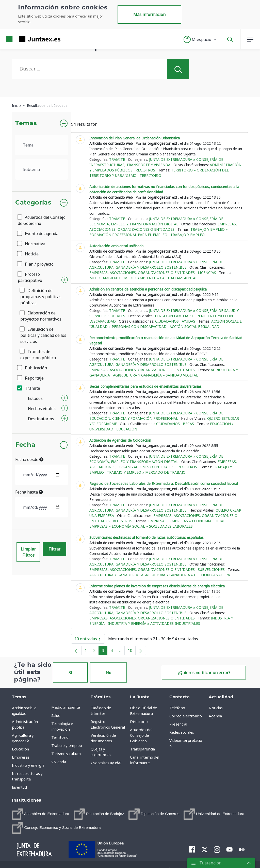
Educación (127, 429)
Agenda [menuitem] (215, 716)
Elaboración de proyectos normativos (41, 316)
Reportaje (31, 378)
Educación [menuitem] (20, 749)
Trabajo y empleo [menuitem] (67, 745)
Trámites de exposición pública (38, 355)
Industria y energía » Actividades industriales (154, 623)
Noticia (28, 254)
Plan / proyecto (36, 264)
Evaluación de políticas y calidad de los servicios (43, 335)
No (108, 673)
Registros (145, 170)
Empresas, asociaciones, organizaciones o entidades (142, 273)
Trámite (29, 388)
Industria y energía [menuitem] (28, 765)
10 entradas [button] (90, 640)
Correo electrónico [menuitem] (186, 716)
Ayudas (189, 321)
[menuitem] (40, 814)
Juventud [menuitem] (19, 787)
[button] (200, 39)
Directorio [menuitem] (139, 721)
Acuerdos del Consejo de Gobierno (42, 220)
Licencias (207, 273)
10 (132, 652)
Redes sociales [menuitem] (182, 732)
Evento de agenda (38, 234)
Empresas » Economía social (197, 521)
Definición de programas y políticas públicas (41, 297)
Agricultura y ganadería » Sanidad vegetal (156, 375)
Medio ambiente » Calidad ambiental (161, 278)
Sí (70, 673)
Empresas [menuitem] (21, 757)
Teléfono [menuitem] (177, 708)
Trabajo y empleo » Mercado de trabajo (146, 472)
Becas (188, 424)
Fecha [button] (25, 445)
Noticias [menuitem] (216, 708)
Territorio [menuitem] (60, 737)
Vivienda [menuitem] (59, 762)
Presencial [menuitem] (178, 724)
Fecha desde (29, 459)
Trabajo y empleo (188, 235)
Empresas (157, 521)
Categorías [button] (33, 203)
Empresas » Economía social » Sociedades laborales (141, 526)
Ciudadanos (167, 321)
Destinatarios (41, 419)
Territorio (150, 175)
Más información (149, 15)
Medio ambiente (105, 278)
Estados (35, 398)
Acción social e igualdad (194, 327)
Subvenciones (211, 569)
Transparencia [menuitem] (142, 749)
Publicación (32, 368)
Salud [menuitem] (56, 715)
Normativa (31, 244)
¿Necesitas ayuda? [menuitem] (106, 763)
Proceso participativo (30, 277)
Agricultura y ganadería (114, 575)
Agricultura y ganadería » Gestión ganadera (186, 575)
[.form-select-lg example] (42, 145)
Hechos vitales (42, 409)
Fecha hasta (29, 492)
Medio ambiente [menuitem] (66, 707)
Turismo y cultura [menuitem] (66, 754)
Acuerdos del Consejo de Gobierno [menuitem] (141, 735)
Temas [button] (26, 123)
